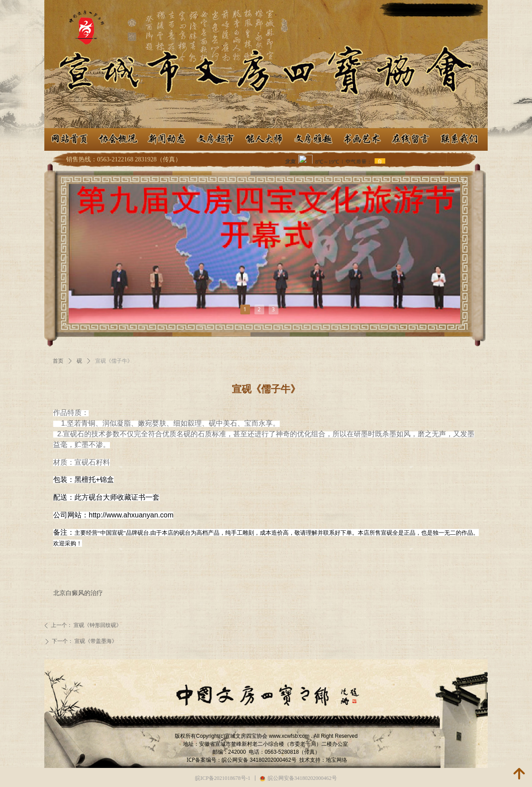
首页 (58, 361)
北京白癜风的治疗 (78, 593)
